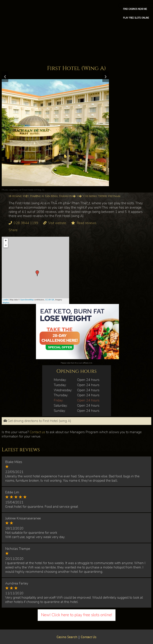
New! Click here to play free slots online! (77, 615)
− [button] (6, 245)
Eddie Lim (12, 492)
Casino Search (67, 637)
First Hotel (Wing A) (33, 190)
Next (106, 77)
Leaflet (5, 300)
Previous (5, 77)
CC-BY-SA (50, 300)
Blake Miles (14, 462)
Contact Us (89, 637)
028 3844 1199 (26, 223)
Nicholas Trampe (18, 549)
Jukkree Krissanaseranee (23, 518)
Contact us (37, 432)
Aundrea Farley (17, 583)
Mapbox (6, 303)
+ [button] (6, 241)
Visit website (57, 223)
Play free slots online (136, 18)
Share (13, 230)
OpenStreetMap (27, 300)
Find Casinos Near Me (135, 9)
